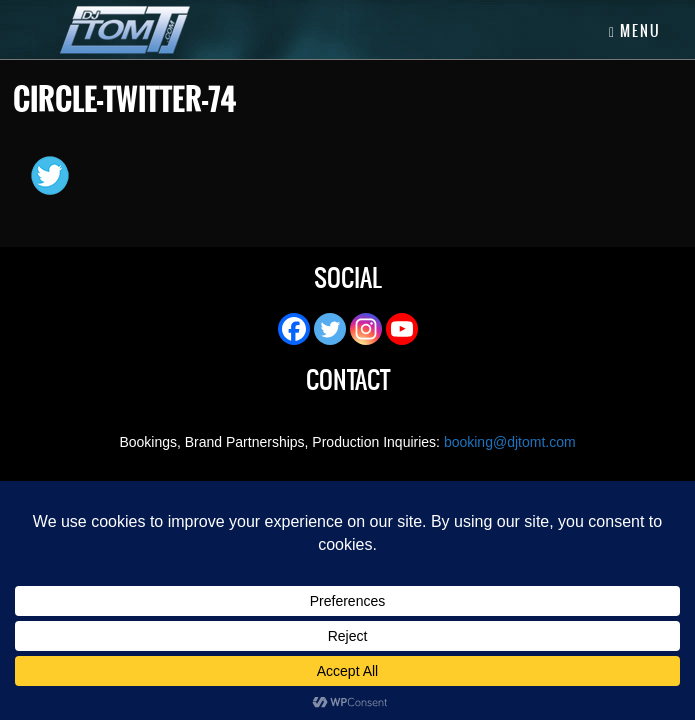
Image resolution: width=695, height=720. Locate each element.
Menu (635, 31)
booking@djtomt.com (510, 442)
